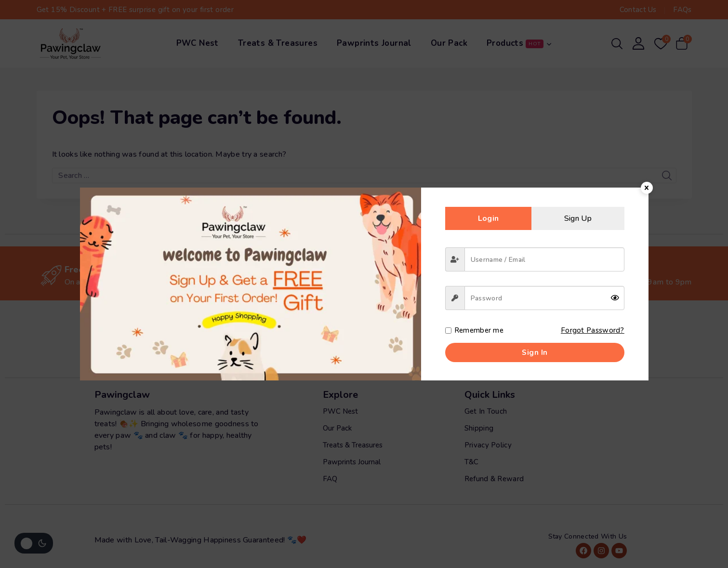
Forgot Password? (592, 330)
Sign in (535, 352)
